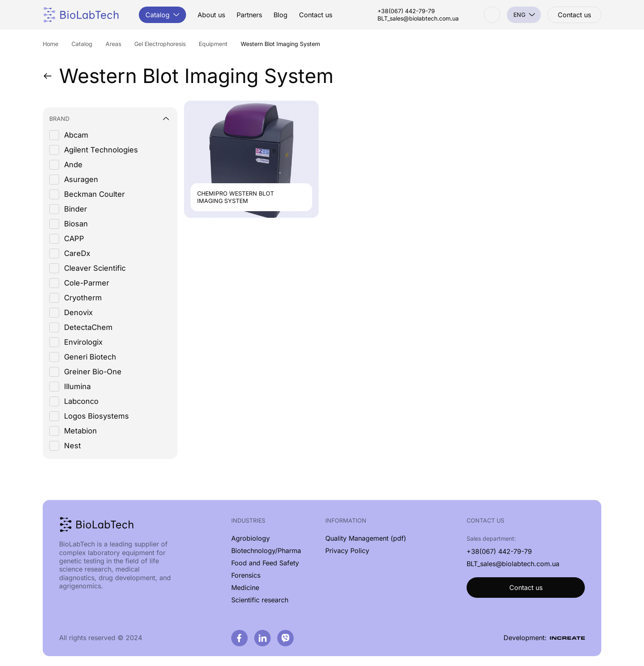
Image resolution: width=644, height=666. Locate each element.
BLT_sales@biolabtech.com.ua (418, 18)
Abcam (76, 135)
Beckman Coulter (94, 194)
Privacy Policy (347, 551)
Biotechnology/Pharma (266, 551)
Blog (281, 15)
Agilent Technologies (101, 150)
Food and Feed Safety (265, 563)
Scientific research (260, 600)
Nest (72, 446)
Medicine (245, 588)
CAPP (74, 239)
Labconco (81, 401)
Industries (248, 520)
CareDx (77, 253)
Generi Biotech (90, 357)
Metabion (80, 431)
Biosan (76, 224)
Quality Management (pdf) (366, 538)
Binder (76, 209)
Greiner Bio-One (93, 372)
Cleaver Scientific (95, 268)
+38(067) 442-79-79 (406, 11)
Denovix (78, 312)
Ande (73, 165)
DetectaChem (88, 327)
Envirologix (83, 342)
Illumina (77, 386)
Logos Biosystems (97, 416)
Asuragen (81, 179)
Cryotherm (83, 298)
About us (211, 15)
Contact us (316, 15)
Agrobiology (251, 538)
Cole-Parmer (87, 283)
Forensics (246, 575)
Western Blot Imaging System (188, 76)
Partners (249, 15)
